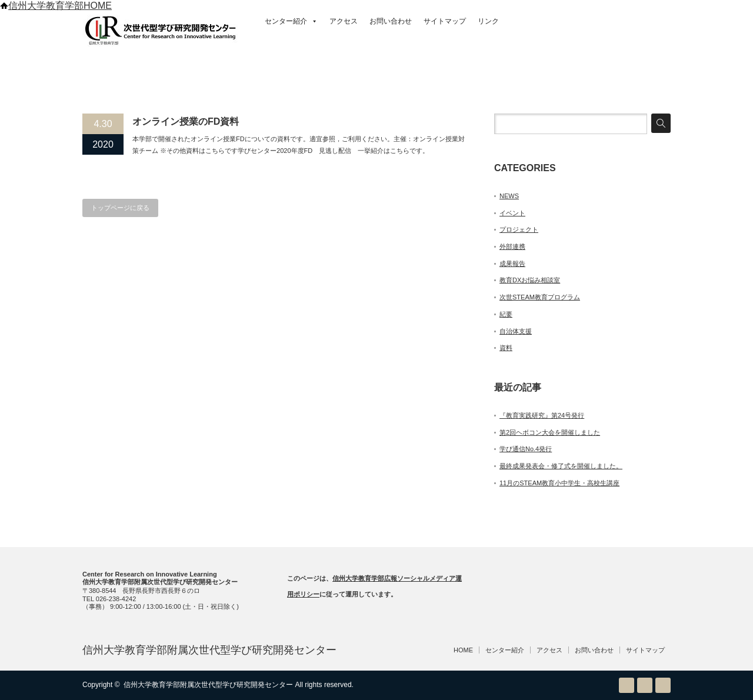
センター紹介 (291, 21)
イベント (512, 213)
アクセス (344, 21)
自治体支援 (516, 331)
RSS (627, 685)
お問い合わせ (391, 21)
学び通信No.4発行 (526, 449)
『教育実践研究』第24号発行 (542, 415)
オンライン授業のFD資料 (186, 121)
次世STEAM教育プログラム (540, 297)
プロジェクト (519, 229)
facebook (663, 685)
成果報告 (512, 264)
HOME (463, 650)
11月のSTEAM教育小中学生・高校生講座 (559, 483)
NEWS (509, 196)
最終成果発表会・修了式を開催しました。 (561, 466)
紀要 (506, 314)
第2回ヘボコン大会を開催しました (550, 432)
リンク (488, 21)
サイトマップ (445, 21)
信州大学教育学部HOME (56, 6)
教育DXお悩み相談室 (530, 280)
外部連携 (512, 246)
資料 (506, 348)
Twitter (645, 685)
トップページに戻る (120, 208)
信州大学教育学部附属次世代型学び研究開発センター (209, 650)
